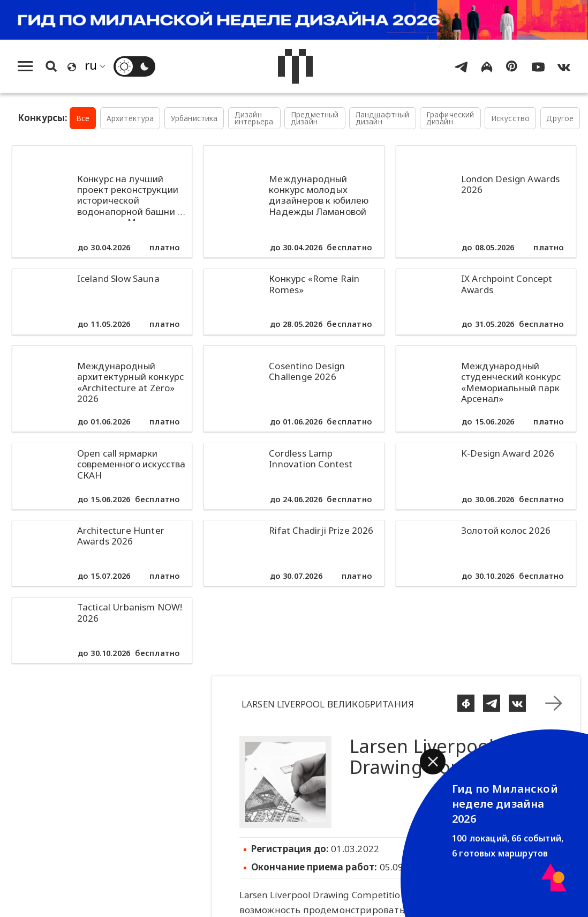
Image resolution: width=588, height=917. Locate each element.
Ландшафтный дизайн (383, 118)
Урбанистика (194, 118)
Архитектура (130, 118)
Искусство (511, 118)
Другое (560, 118)
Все (83, 118)
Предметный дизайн (315, 118)
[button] (433, 762)
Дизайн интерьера (254, 118)
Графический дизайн (450, 118)
